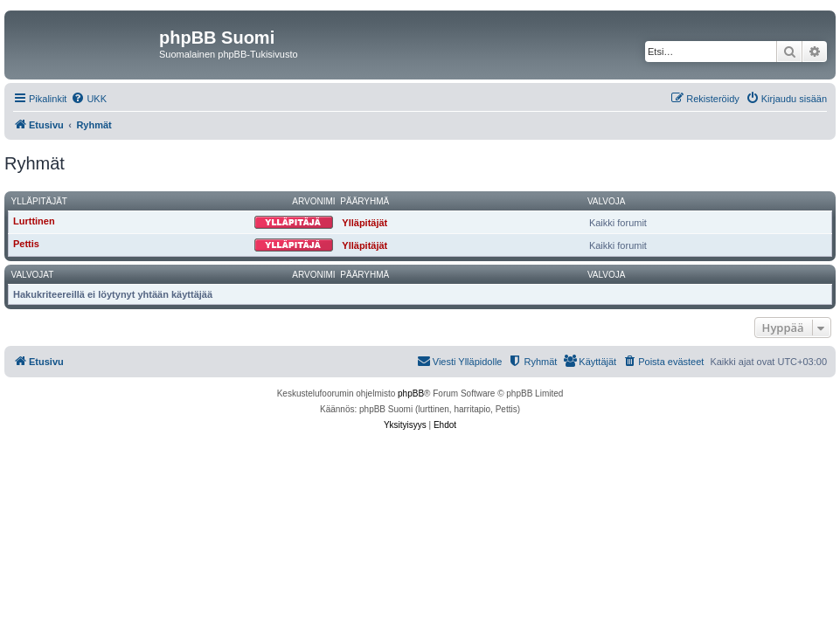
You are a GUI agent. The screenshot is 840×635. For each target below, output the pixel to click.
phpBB (411, 393)
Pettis (26, 244)
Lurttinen (34, 221)
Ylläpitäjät (39, 201)
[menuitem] (89, 99)
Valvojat (33, 275)
